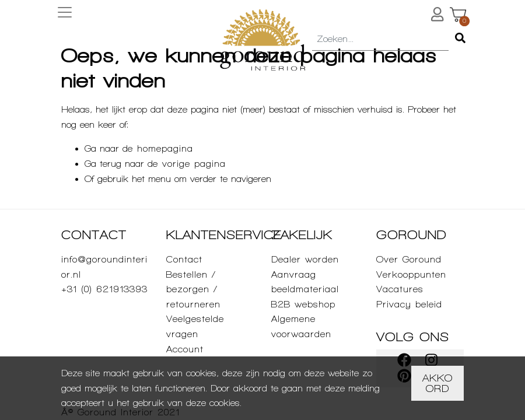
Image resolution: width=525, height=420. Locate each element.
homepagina (165, 148)
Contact (184, 259)
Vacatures (400, 289)
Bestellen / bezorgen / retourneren (193, 289)
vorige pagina (194, 164)
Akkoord (437, 383)
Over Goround (409, 259)
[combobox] (380, 40)
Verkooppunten (411, 274)
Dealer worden (305, 259)
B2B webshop (303, 304)
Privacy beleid (409, 304)
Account (185, 349)
